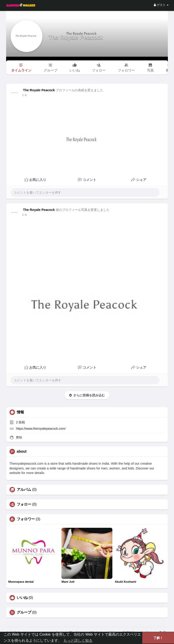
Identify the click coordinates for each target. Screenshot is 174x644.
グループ (24, 612)
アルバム (24, 490)
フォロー (24, 504)
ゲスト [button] (161, 5)
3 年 (25, 95)
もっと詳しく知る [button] (78, 640)
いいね (22, 598)
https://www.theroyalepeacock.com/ (41, 429)
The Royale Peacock (75, 37)
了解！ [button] (158, 638)
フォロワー (26, 519)
